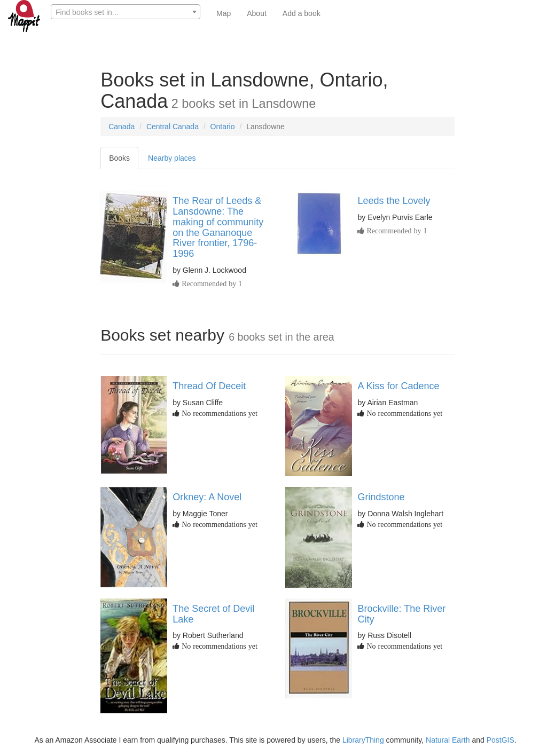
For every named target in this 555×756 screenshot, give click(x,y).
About (257, 13)
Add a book (302, 13)
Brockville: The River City (401, 614)
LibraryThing (363, 740)
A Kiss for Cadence (398, 386)
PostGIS (501, 740)
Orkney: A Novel (207, 497)
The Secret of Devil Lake (213, 614)
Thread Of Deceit (209, 386)
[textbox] (126, 12)
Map (224, 13)
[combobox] (126, 12)
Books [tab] (119, 158)
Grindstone (381, 497)
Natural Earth (448, 740)
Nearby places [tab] (172, 158)
